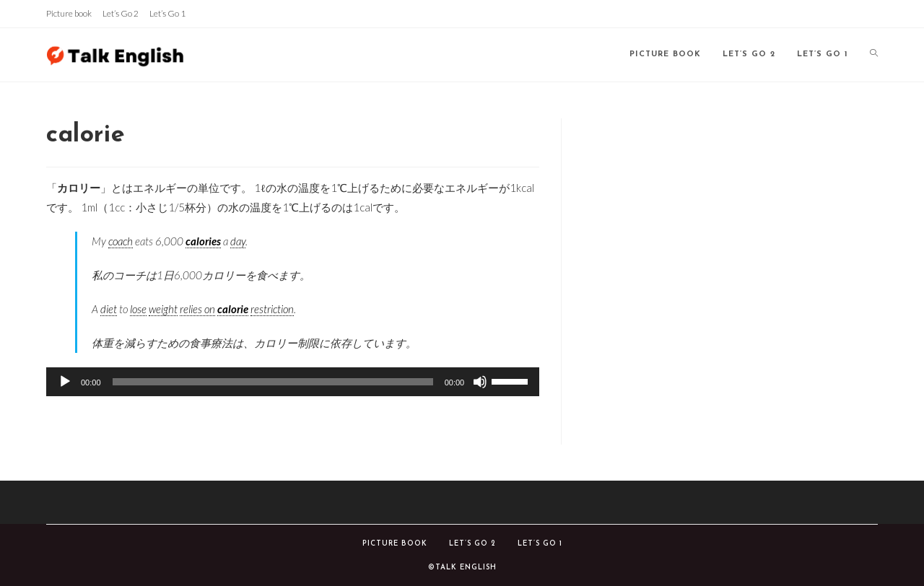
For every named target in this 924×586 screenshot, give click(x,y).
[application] (293, 382)
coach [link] (121, 241)
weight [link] (163, 309)
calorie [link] (233, 309)
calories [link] (203, 241)
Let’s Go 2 (121, 13)
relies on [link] (197, 309)
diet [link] (109, 309)
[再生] (65, 382)
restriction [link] (272, 309)
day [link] (238, 241)
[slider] (273, 382)
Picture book (69, 13)
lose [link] (138, 309)
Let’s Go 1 (167, 13)
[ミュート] (480, 382)
